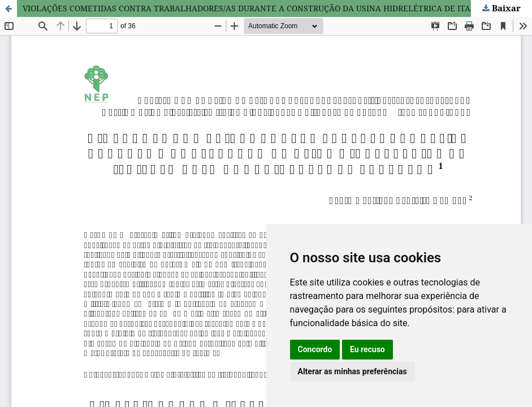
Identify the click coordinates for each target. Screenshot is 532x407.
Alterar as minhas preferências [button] (352, 371)
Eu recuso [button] (367, 349)
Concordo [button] (315, 349)
